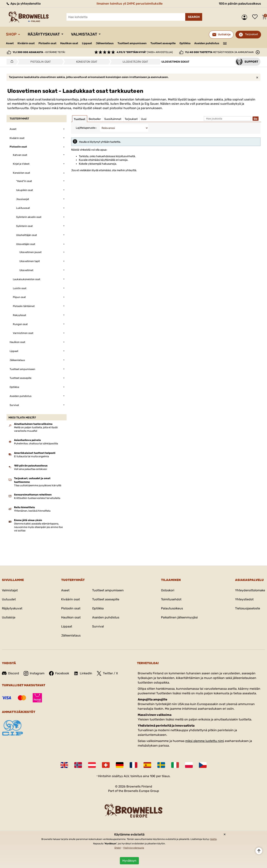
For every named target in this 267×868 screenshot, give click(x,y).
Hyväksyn (129, 861)
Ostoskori (168, 590)
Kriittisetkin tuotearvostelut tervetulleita (37, 498)
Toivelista (256, 17)
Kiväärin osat (26, 43)
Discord (10, 673)
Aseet (10, 43)
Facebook (59, 673)
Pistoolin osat (47, 43)
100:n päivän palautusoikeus (240, 4)
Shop (11, 34)
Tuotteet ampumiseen (132, 43)
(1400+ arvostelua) (145, 52)
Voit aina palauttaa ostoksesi (30, 469)
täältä (213, 839)
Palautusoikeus (172, 608)
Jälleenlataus (105, 43)
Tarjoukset (252, 34)
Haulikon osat (69, 43)
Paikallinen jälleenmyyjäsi (179, 617)
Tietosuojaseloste (248, 608)
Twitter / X (107, 673)
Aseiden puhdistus (207, 43)
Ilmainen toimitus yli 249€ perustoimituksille (130, 4)
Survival (98, 626)
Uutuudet (9, 599)
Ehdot (118, 848)
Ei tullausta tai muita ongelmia (31, 456)
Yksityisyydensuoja (134, 848)
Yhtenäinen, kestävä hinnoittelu (32, 511)
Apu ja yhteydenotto (23, 4)
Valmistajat (84, 34)
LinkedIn (83, 673)
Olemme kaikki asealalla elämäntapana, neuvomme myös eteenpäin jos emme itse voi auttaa (38, 527)
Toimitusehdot (171, 599)
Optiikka (185, 43)
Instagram (34, 673)
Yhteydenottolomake (250, 590)
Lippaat (87, 43)
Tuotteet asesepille (163, 43)
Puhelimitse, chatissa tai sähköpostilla (36, 444)
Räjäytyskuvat (44, 34)
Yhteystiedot (244, 599)
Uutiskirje (9, 617)
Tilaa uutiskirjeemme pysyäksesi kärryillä (38, 485)
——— (225, 43)
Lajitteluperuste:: (86, 128)
